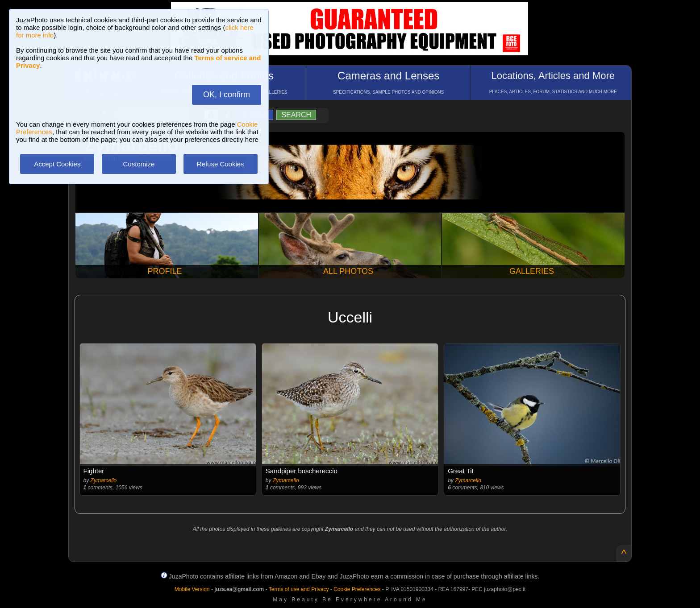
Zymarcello (104, 480)
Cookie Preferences (357, 589)
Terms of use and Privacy (299, 589)
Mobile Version (192, 589)
